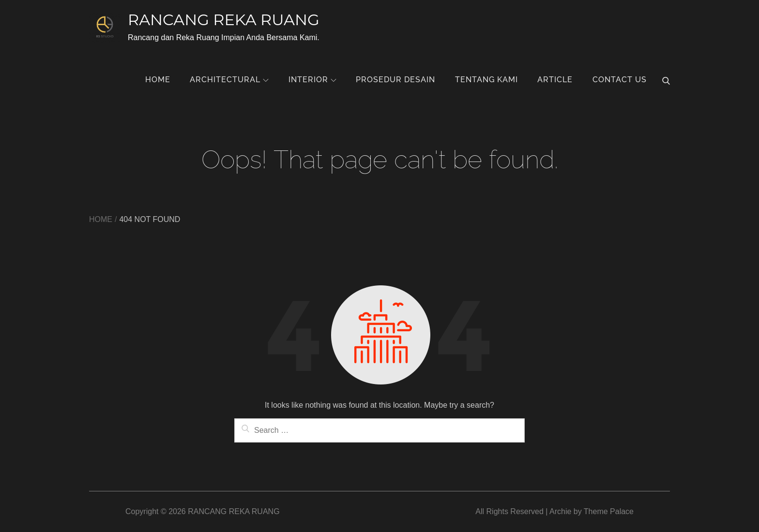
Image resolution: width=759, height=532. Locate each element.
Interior (312, 80)
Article (555, 80)
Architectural (229, 80)
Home (158, 80)
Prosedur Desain (395, 80)
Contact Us (620, 80)
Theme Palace (609, 511)
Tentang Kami (486, 80)
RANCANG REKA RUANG (224, 20)
